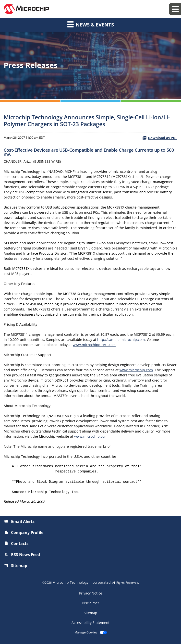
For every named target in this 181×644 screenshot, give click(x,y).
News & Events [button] (90, 24)
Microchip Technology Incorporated (82, 582)
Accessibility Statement (90, 623)
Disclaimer (90, 603)
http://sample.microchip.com (121, 340)
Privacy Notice (91, 593)
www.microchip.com (136, 370)
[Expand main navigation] (175, 9)
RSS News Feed (22, 555)
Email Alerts (19, 521)
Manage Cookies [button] (86, 632)
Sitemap (16, 566)
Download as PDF (160, 138)
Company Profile (24, 533)
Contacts (16, 544)
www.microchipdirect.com (94, 345)
